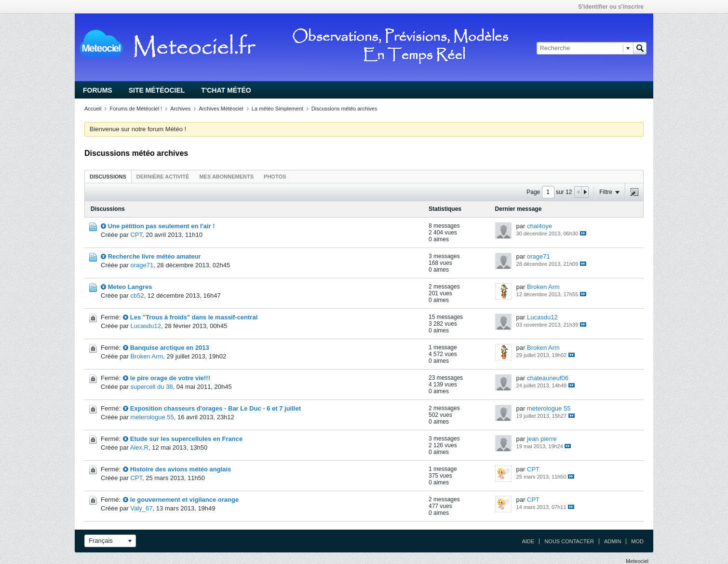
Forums (98, 90)
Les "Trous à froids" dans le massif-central (194, 317)
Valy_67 (141, 508)
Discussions (108, 177)
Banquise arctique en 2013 (170, 348)
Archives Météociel (221, 109)
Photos (275, 177)
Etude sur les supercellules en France (186, 439)
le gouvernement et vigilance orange (184, 500)
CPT (136, 235)
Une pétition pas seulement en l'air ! (162, 226)
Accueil (93, 109)
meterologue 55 (152, 417)
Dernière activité (163, 177)
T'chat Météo (226, 90)
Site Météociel (157, 90)
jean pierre (542, 439)
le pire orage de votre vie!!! (170, 378)
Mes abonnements (226, 177)
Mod (637, 541)
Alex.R (139, 447)
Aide (528, 541)
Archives (180, 109)
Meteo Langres (130, 287)
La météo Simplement (277, 109)
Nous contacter (569, 541)
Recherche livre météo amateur (155, 256)
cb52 (137, 296)
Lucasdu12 (146, 326)
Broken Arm (543, 287)
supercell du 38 (151, 387)
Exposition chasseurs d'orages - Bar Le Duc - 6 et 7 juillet (216, 408)
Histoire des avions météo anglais (181, 469)
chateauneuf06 (548, 378)
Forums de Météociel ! (136, 109)
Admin (613, 541)
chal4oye (539, 226)
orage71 (142, 265)
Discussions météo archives (344, 109)
